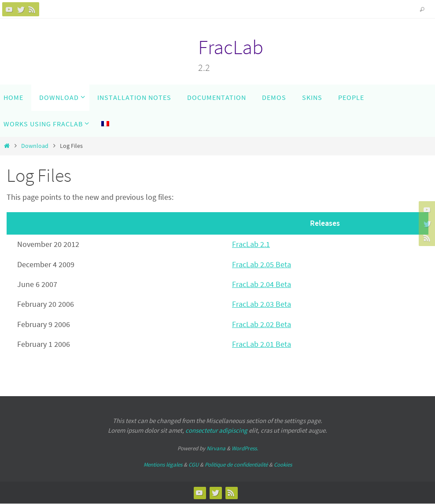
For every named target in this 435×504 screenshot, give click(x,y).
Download (35, 146)
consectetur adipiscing (216, 430)
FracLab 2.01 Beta (262, 344)
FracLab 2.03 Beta (262, 304)
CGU (194, 465)
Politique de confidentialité (236, 465)
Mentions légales (163, 465)
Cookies (283, 465)
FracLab (231, 47)
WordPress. (245, 448)
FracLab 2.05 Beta (262, 264)
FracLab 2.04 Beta (262, 284)
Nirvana (216, 448)
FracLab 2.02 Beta (262, 324)
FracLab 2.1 (251, 244)
